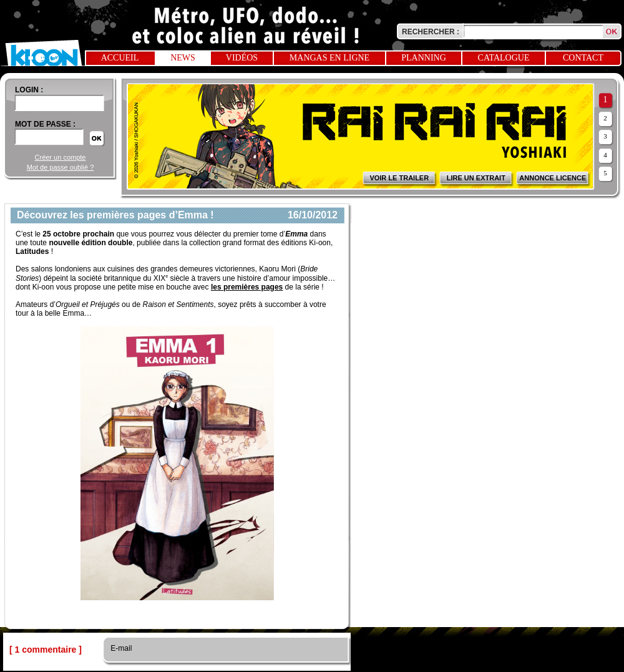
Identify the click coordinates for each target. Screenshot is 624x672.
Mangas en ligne (329, 58)
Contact (583, 58)
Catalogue (504, 58)
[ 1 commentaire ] (46, 650)
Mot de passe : (45, 124)
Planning (424, 58)
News (183, 58)
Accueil (120, 58)
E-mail (120, 648)
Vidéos (242, 58)
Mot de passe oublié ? (61, 167)
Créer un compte (61, 157)
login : (29, 90)
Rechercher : (431, 32)
